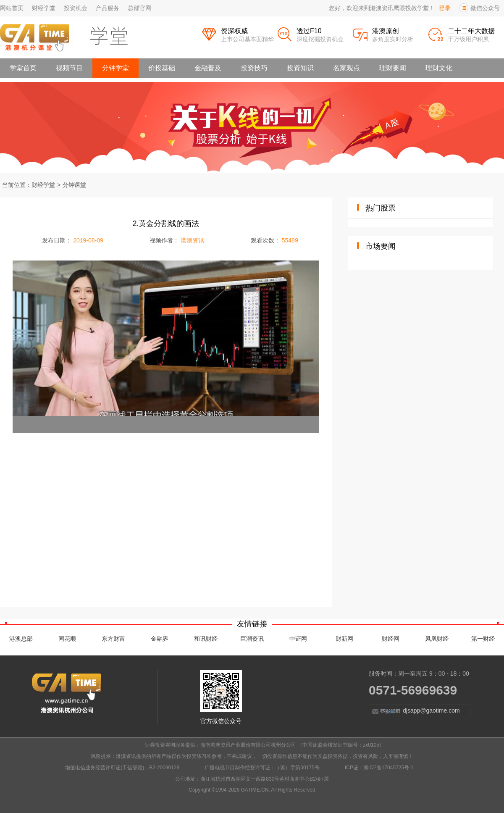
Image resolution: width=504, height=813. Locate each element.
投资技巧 (254, 68)
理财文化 (439, 68)
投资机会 (76, 8)
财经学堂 (44, 8)
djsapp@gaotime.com (415, 711)
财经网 (391, 639)
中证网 (298, 639)
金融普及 (208, 68)
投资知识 (300, 68)
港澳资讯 (192, 240)
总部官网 (139, 8)
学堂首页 (23, 68)
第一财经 (483, 639)
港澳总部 (21, 639)
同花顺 (67, 639)
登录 (445, 8)
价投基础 (162, 68)
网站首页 (12, 8)
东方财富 (113, 639)
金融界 (160, 639)
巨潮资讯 (252, 639)
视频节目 (69, 68)
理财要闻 (393, 68)
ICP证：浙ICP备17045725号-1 (379, 768)
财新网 (344, 639)
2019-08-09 (88, 240)
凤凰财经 (437, 639)
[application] (166, 347)
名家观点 (346, 68)
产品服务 (108, 8)
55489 (290, 240)
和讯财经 (206, 639)
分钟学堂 (115, 68)
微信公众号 (485, 8)
